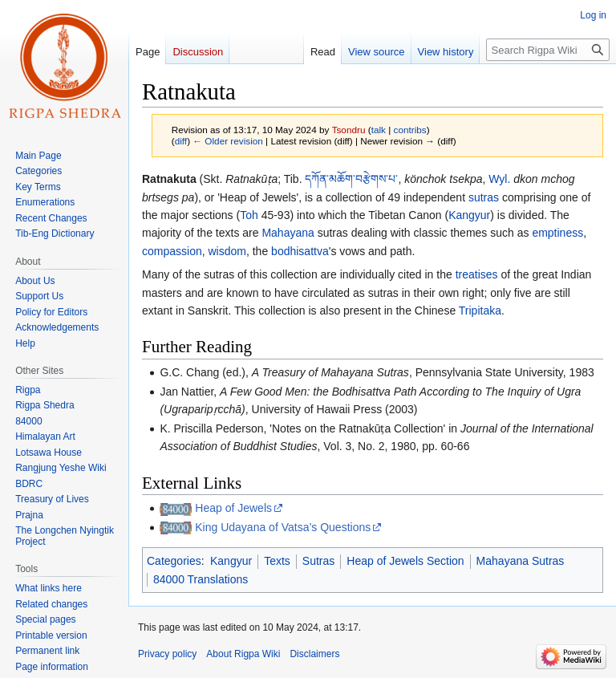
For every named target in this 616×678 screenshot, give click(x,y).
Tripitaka (480, 311)
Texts (277, 561)
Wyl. (499, 179)
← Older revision (228, 141)
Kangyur (469, 215)
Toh (249, 215)
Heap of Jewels (233, 508)
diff (181, 141)
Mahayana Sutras (521, 561)
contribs (410, 130)
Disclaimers (314, 654)
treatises (477, 274)
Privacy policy (167, 654)
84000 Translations (201, 579)
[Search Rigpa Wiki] (548, 50)
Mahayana (288, 233)
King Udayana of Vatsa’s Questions (283, 527)
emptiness (557, 233)
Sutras (318, 561)
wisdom (227, 251)
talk (379, 130)
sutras (484, 197)
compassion (172, 251)
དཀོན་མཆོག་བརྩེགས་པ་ (351, 179)
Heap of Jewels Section (405, 561)
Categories (174, 561)
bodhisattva (300, 251)
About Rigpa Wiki (243, 654)
